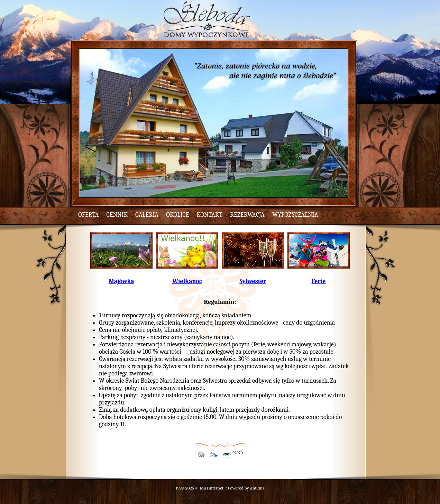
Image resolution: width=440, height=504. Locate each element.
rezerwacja (247, 215)
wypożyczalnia (295, 215)
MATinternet (212, 488)
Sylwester (253, 281)
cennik (117, 215)
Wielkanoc (187, 281)
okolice (177, 215)
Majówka (121, 281)
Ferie (319, 281)
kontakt (210, 215)
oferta (89, 215)
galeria (147, 215)
